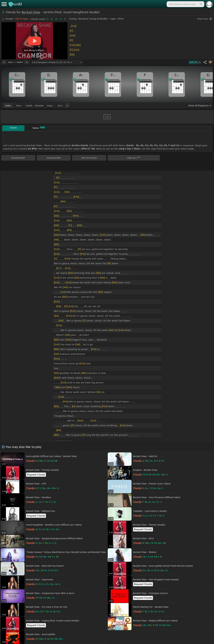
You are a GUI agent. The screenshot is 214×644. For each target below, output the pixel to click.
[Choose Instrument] (67, 105)
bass (60, 106)
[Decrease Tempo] (4, 62)
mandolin (39, 106)
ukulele (29, 106)
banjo (50, 106)
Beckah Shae (31, 12)
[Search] (201, 4)
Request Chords (36, 475)
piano (19, 106)
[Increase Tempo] (27, 62)
